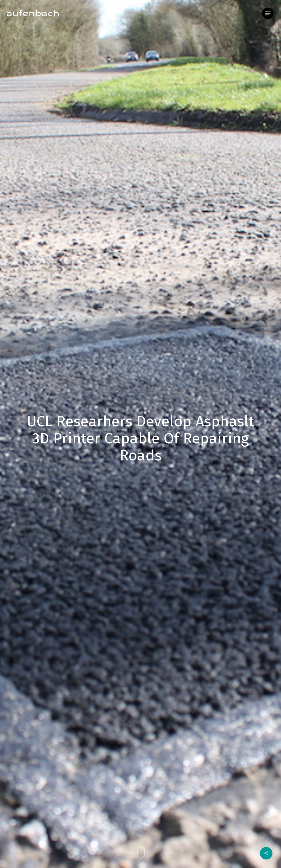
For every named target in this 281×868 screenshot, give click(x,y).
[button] (268, 13)
